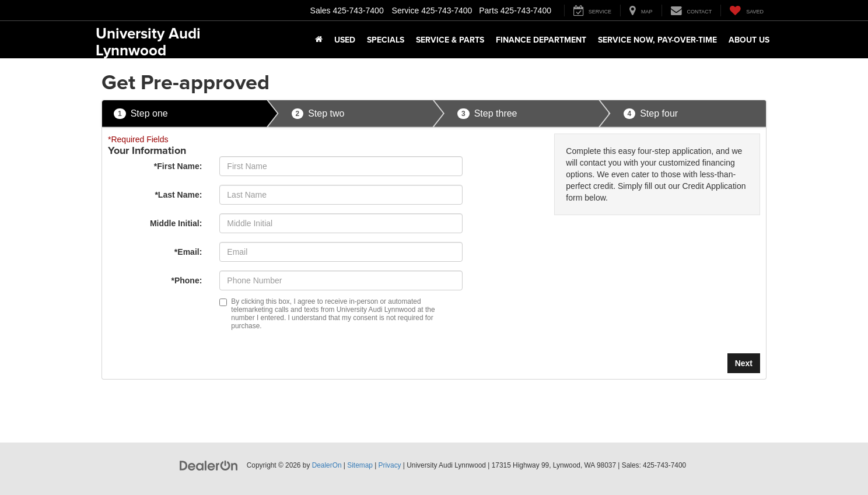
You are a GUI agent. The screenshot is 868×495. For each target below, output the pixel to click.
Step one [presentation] (141, 114)
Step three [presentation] (487, 114)
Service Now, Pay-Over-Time (657, 40)
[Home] (319, 40)
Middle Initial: (176, 223)
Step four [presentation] (651, 114)
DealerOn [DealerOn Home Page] (327, 465)
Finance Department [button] (541, 40)
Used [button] (345, 40)
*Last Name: (178, 195)
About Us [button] (749, 40)
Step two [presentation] (318, 114)
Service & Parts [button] (450, 40)
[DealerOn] (209, 465)
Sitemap (360, 465)
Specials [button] (386, 40)
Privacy (390, 465)
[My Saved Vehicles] (746, 10)
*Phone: (186, 280)
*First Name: (178, 166)
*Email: (188, 252)
